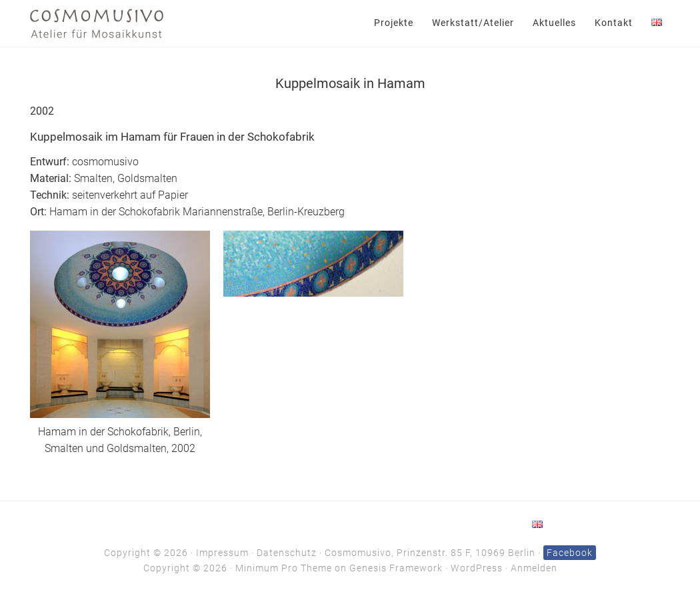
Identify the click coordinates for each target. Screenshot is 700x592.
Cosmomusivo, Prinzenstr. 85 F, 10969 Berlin (430, 553)
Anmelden (534, 568)
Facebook (570, 553)
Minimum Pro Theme (284, 568)
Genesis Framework (396, 568)
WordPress (477, 568)
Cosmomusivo (97, 23)
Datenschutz (287, 553)
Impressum (222, 553)
